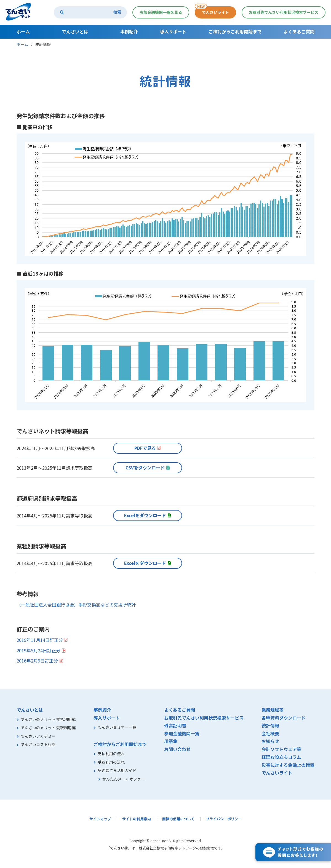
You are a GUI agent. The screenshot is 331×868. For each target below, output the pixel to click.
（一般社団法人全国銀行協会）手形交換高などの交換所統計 (76, 605)
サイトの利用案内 (137, 819)
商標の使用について (178, 819)
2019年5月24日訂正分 (38, 650)
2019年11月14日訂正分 (40, 640)
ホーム (22, 44)
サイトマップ (100, 819)
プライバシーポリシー (224, 819)
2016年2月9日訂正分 (37, 661)
